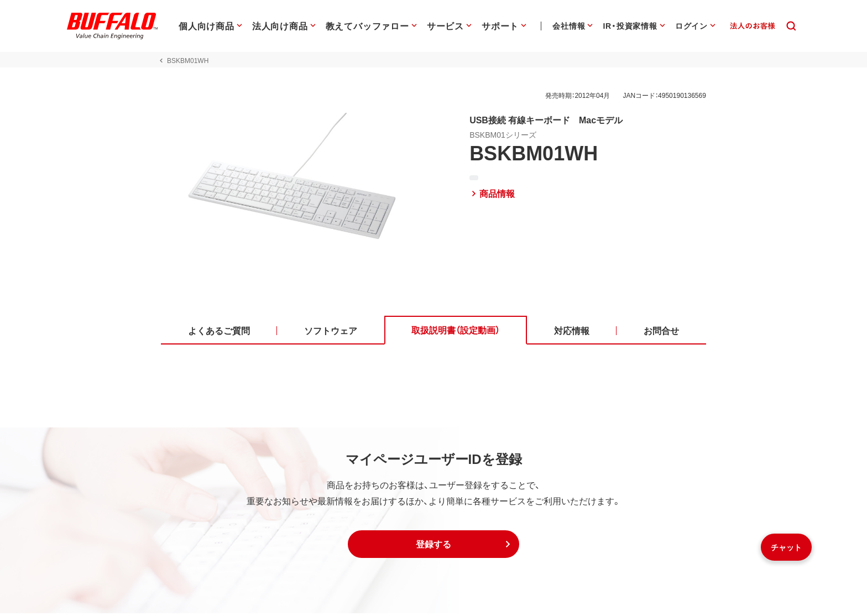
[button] (433, 547)
